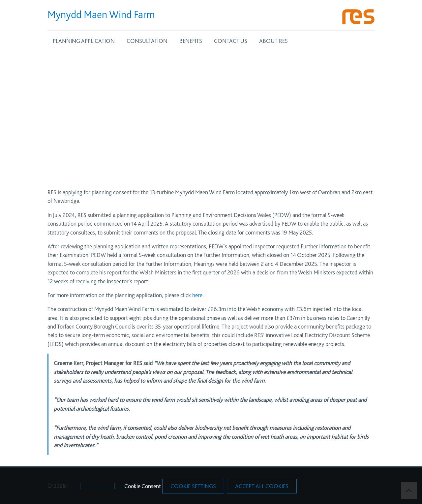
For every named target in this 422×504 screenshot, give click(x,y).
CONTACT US (231, 41)
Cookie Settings (193, 486)
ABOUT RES (273, 41)
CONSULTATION (147, 41)
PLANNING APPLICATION (84, 41)
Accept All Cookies (262, 486)
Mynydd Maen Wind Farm (101, 15)
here (197, 295)
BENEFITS (191, 41)
